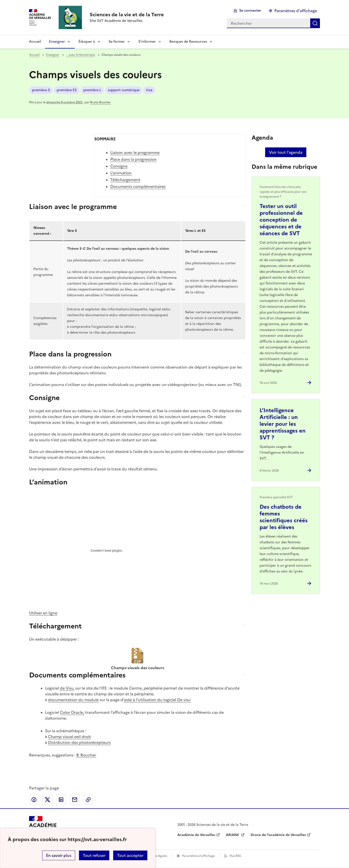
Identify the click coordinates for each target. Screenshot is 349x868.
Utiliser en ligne (43, 613)
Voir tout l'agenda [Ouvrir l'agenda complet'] (286, 152)
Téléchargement (125, 180)
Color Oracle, (72, 712)
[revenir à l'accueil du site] (127, 15)
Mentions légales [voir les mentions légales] (156, 856)
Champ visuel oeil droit (69, 737)
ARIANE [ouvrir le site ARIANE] (233, 835)
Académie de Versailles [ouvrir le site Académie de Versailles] (196, 835)
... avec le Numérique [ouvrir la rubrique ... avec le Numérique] (80, 55)
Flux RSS (235, 856)
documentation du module (73, 700)
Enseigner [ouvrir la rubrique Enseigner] (53, 55)
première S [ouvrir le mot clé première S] (41, 90)
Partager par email (75, 800)
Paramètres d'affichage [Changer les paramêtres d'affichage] (296, 11)
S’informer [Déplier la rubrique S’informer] (147, 42)
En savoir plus (59, 855)
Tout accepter (130, 855)
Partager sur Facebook (34, 800)
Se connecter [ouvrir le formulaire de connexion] (250, 11)
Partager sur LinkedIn (61, 800)
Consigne (119, 166)
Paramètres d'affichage (198, 856)
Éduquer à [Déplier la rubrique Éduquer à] (87, 42)
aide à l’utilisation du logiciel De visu (157, 700)
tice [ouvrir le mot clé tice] (149, 90)
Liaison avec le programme (135, 153)
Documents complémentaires (138, 186)
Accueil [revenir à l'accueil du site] (35, 42)
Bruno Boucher (100, 102)
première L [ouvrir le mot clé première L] (92, 90)
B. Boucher (86, 755)
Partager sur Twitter (48, 800)
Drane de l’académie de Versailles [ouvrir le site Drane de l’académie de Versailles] (278, 835)
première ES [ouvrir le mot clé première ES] (67, 90)
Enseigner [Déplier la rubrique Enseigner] (57, 42)
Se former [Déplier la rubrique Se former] (117, 42)
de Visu (67, 688)
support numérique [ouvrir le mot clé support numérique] (124, 90)
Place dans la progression (133, 159)
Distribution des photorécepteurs (79, 742)
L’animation (121, 173)
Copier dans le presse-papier (88, 800)
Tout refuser (94, 855)
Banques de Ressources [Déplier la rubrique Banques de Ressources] (188, 42)
